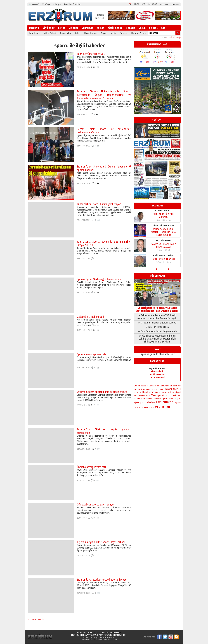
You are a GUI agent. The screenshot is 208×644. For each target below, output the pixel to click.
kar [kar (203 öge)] (179, 396)
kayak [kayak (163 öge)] (164, 393)
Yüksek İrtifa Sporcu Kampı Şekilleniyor (99, 204)
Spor (164, 28)
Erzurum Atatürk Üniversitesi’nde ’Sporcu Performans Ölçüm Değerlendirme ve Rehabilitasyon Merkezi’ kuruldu (104, 95)
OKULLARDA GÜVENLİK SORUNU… (163, 216)
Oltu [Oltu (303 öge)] (175, 396)
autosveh (97, 640)
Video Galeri (50, 34)
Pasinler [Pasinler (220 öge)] (158, 393)
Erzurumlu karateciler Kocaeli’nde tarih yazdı (102, 580)
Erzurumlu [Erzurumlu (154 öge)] (138, 408)
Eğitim (62, 28)
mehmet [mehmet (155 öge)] (149, 399)
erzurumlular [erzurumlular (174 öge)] (148, 390)
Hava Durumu (91, 34)
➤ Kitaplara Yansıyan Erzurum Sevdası (157, 323)
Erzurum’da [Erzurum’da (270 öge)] (165, 386)
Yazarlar (124, 34)
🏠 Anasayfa (34, 4)
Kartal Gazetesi (157, 378)
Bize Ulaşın (94, 638)
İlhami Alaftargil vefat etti (91, 467)
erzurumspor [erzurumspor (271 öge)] (139, 399)
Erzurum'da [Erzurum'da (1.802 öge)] (165, 402)
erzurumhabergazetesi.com (84, 635)
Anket (78, 34)
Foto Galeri (35, 34)
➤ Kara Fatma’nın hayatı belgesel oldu (157, 332)
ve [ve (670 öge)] (135, 386)
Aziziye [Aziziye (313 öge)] (145, 408)
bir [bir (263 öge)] (139, 386)
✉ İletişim (57, 4)
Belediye (34, 28)
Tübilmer (103, 638)
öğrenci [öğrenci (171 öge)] (178, 403)
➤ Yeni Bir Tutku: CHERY (157, 327)
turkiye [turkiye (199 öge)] (152, 408)
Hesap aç (164, 4)
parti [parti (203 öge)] (142, 403)
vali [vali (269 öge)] (179, 386)
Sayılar (104, 34)
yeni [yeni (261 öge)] (136, 396)
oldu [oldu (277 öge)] (148, 396)
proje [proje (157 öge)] (162, 390)
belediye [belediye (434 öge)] (150, 403)
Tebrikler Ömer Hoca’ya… (91, 54)
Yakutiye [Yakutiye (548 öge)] (156, 396)
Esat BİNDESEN (163, 241)
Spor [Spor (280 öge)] (178, 399)
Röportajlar (65, 34)
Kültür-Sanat (115, 28)
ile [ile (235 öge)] (140, 393)
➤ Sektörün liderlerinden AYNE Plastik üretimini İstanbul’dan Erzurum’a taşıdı (157, 317)
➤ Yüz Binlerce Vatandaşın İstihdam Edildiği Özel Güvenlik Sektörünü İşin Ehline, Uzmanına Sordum (157, 339)
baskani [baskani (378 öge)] (138, 389)
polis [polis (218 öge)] (136, 393)
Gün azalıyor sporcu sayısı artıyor (96, 505)
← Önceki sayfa (35, 620)
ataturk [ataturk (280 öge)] (173, 399)
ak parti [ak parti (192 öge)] (173, 386)
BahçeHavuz (111, 638)
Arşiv (114, 34)
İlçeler (100, 28)
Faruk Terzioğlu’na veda (163, 259)
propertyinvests (87, 640)
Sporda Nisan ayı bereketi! (92, 355)
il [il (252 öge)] (180, 390)
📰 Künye (46, 4)
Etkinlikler (87, 28)
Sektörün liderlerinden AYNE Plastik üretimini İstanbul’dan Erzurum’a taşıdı (157, 308)
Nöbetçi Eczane (139, 34)
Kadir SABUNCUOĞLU (163, 256)
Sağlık (142, 28)
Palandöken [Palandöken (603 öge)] (171, 389)
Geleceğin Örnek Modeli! (91, 317)
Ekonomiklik (157, 372)
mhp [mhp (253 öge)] (170, 396)
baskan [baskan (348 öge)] (142, 396)
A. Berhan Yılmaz (163, 211)
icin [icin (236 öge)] (166, 396)
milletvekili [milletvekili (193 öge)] (157, 399)
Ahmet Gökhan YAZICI (163, 226)
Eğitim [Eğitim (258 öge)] (136, 403)
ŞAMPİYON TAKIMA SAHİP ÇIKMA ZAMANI (163, 246)
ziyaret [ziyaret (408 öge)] (165, 399)
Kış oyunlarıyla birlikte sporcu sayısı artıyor (101, 542)
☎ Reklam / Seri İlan (72, 4)
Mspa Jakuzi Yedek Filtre (109, 640)
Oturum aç (175, 4)
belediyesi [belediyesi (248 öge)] (176, 393)
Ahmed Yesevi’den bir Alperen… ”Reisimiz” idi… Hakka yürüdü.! (163, 232)
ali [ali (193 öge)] (163, 396)
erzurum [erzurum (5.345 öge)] (163, 407)
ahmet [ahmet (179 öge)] (143, 386)
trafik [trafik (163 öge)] (156, 390)
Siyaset (153, 28)
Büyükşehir (49, 28)
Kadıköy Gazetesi (157, 375)
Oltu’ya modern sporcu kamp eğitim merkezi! (102, 392)
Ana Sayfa (86, 638)
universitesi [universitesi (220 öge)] (151, 386)
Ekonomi (73, 28)
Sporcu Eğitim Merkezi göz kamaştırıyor (99, 280)
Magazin (130, 28)
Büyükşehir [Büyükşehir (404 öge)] (148, 392)
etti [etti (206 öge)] (169, 393)
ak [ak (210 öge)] (158, 386)
